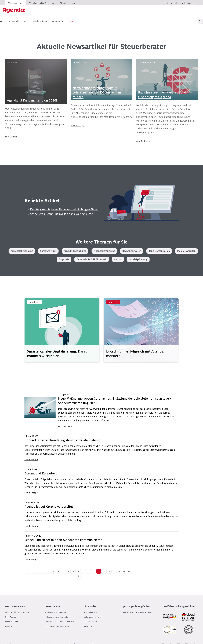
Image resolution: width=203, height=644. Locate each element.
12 (88, 571)
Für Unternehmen (67, 3)
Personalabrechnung (22, 251)
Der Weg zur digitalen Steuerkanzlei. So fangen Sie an (64, 209)
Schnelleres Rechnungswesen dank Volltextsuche (62, 214)
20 (129, 571)
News (77, 21)
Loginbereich (190, 3)
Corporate (64, 259)
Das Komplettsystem (23, 21)
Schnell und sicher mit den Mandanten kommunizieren (63, 540)
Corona (118, 259)
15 (104, 571)
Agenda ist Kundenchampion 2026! (32, 101)
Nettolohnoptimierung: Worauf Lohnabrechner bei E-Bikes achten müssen (97, 93)
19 (124, 571)
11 (83, 571)
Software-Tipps (48, 251)
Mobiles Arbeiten (186, 251)
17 (114, 571)
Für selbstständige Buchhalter (41, 3)
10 (78, 571)
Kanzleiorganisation (159, 251)
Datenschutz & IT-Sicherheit (92, 259)
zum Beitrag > (12, 137)
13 (93, 571)
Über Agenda (172, 3)
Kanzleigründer (45, 21)
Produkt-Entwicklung (75, 251)
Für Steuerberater (16, 3)
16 (109, 571)
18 (119, 571)
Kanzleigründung (138, 259)
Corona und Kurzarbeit (41, 473)
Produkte (63, 21)
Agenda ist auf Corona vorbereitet (49, 507)
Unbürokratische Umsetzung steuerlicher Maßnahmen (63, 440)
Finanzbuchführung (104, 251)
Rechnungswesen (132, 251)
